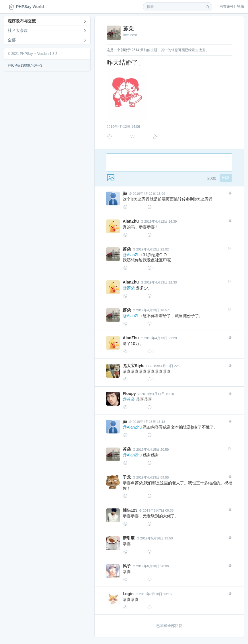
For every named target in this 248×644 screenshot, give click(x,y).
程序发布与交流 (22, 21)
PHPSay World (26, 7)
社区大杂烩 (18, 30)
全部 (12, 40)
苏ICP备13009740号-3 (25, 65)
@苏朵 (129, 290)
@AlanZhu (132, 257)
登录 (232, 6)
